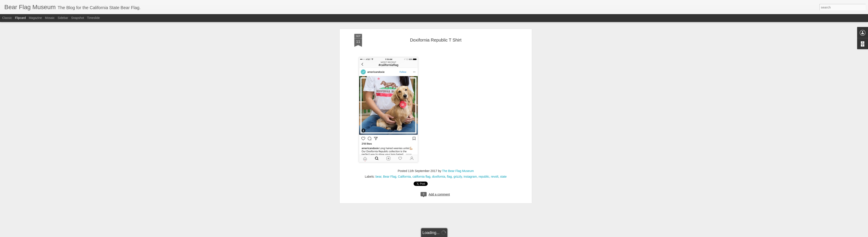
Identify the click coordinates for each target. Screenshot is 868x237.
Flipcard (20, 18)
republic (484, 105)
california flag (422, 105)
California (404, 105)
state (503, 105)
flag (450, 105)
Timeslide (93, 18)
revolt (495, 105)
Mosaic (50, 18)
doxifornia (439, 105)
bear (378, 105)
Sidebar (63, 18)
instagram (470, 105)
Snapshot (78, 18)
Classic (7, 18)
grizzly (458, 105)
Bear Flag (390, 105)
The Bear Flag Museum (458, 100)
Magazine (35, 18)
